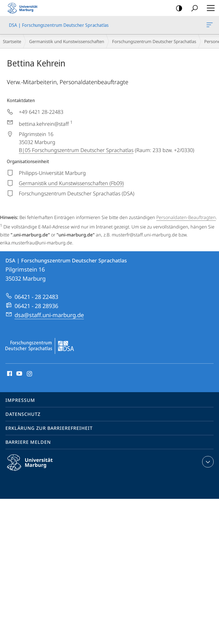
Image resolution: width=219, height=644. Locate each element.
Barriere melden (28, 442)
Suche (193, 8)
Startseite (12, 41)
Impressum (20, 400)
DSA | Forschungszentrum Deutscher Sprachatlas (209, 26)
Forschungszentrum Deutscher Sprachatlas (154, 41)
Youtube (19, 374)
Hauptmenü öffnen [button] (209, 8)
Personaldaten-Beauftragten (186, 217)
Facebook (9, 374)
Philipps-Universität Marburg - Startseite (24, 8)
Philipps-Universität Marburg (35, 467)
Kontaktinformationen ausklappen (207, 462)
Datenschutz (23, 414)
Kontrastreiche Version (177, 8)
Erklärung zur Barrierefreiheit (49, 428)
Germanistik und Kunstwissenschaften (67, 41)
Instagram (30, 374)
